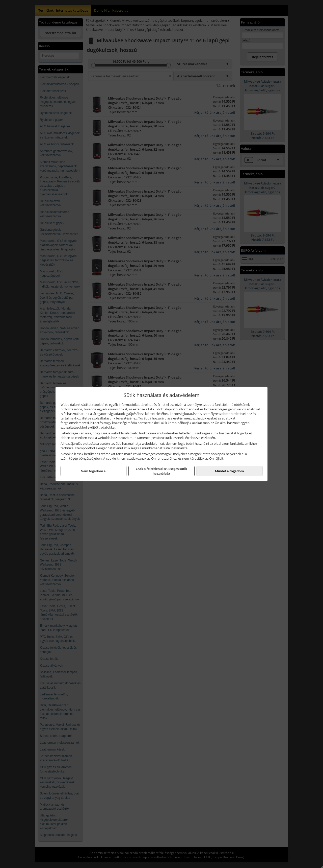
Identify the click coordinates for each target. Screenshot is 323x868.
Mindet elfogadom (229, 471)
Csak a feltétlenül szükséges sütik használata (161, 471)
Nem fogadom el (94, 471)
